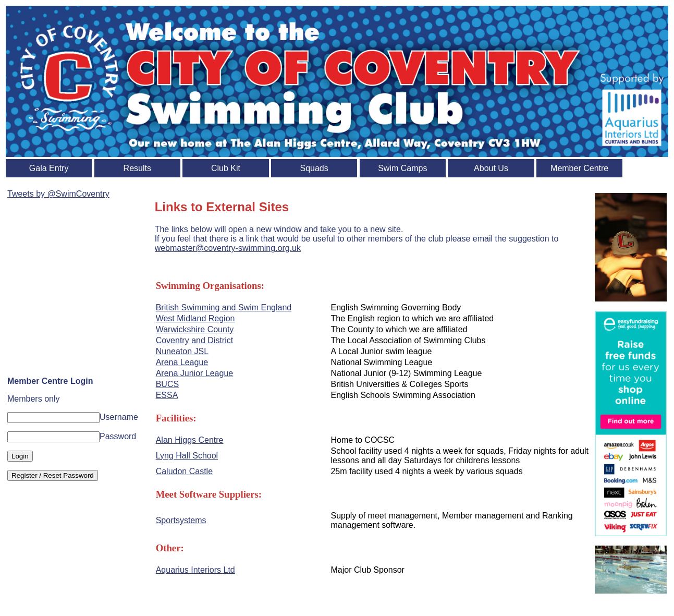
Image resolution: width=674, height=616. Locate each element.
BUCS (167, 384)
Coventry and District (195, 340)
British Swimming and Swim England (224, 307)
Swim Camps (402, 168)
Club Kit (226, 168)
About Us (491, 168)
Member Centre (579, 168)
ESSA (167, 395)
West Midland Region (195, 318)
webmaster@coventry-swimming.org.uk (228, 248)
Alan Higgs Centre (190, 440)
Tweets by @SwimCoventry (58, 194)
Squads (314, 168)
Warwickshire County (195, 329)
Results (137, 168)
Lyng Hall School (187, 456)
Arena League (182, 362)
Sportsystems (181, 520)
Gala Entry (49, 168)
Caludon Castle (184, 471)
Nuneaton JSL (182, 351)
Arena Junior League (195, 373)
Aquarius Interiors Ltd (195, 570)
